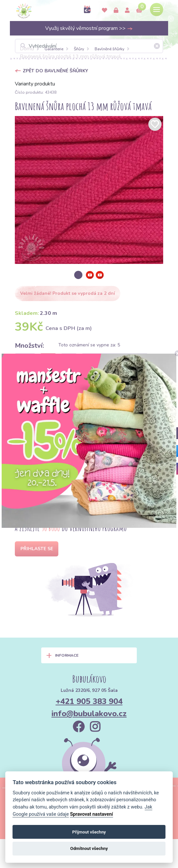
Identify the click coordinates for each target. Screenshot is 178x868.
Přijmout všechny (89, 832)
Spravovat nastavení (91, 814)
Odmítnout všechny (89, 848)
